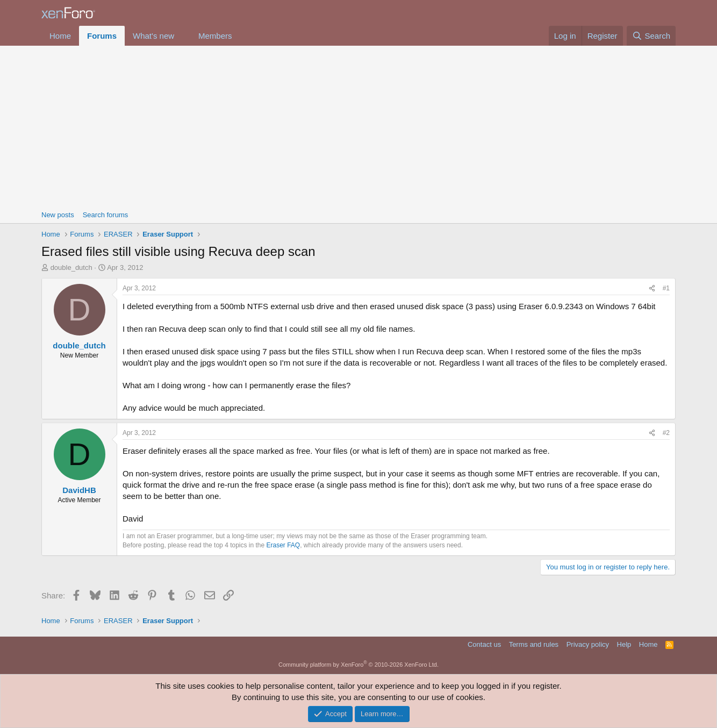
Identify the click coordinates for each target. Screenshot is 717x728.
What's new (153, 36)
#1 (666, 288)
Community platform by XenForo (358, 665)
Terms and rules (534, 644)
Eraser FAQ (284, 545)
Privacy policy (588, 644)
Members (215, 36)
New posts (58, 215)
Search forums (106, 215)
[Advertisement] (358, 126)
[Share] (652, 288)
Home (60, 36)
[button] (183, 36)
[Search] (651, 36)
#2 (666, 433)
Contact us (484, 644)
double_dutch (71, 267)
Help (624, 644)
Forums (102, 36)
